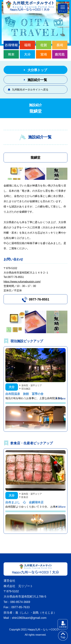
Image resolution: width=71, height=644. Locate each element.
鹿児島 (60, 54)
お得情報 (11, 45)
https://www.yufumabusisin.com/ (22, 282)
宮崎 (44, 54)
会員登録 (63, 624)
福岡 (27, 45)
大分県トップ (37, 70)
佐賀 (44, 45)
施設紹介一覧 (37, 80)
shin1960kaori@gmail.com (29, 618)
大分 (27, 54)
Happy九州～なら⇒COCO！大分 (30, 9)
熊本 (11, 54)
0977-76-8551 (39, 299)
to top (63, 636)
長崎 (60, 45)
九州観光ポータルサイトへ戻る (30, 90)
